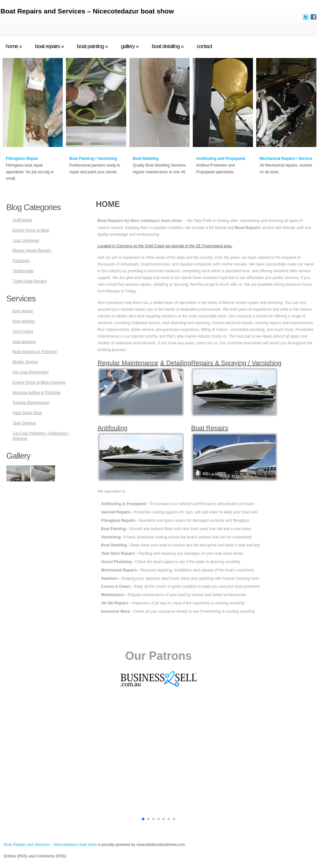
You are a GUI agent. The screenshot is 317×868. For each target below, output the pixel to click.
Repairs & (206, 363)
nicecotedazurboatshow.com (161, 845)
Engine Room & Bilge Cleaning (39, 382)
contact (204, 46)
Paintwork (21, 261)
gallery (130, 46)
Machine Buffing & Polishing (37, 393)
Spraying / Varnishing (251, 363)
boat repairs (49, 46)
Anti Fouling (23, 332)
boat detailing (168, 46)
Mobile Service (25, 362)
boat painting (92, 46)
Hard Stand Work (28, 413)
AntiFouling (22, 220)
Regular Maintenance (31, 403)
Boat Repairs (210, 428)
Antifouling (113, 428)
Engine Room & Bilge (31, 230)
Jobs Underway (26, 241)
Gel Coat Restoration (31, 372)
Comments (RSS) (51, 856)
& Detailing (176, 363)
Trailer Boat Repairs (30, 281)
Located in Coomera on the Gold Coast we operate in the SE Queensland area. (165, 246)
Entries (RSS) (16, 856)
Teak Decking (24, 423)
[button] (143, 819)
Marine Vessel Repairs (32, 250)
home (14, 46)
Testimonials (23, 271)
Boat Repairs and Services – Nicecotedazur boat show (87, 11)
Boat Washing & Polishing (35, 352)
